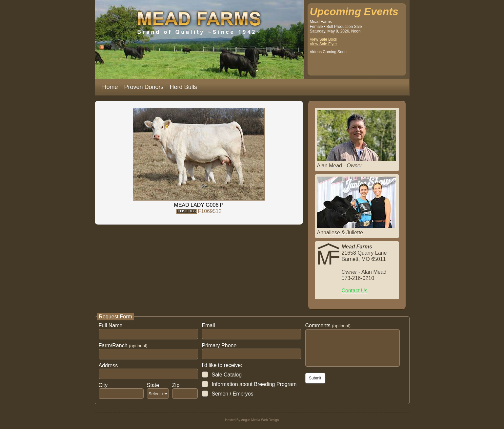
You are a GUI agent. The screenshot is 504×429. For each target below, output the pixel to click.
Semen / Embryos (233, 394)
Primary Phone (219, 345)
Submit (315, 378)
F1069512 (210, 211)
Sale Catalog (227, 375)
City (103, 385)
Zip (176, 385)
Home (110, 87)
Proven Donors (144, 87)
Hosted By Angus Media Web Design (252, 420)
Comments (328, 325)
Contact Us (355, 291)
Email (209, 325)
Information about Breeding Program (254, 384)
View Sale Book (324, 39)
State (153, 385)
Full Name (111, 325)
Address (108, 365)
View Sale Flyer (323, 44)
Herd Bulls (183, 87)
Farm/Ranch (123, 345)
